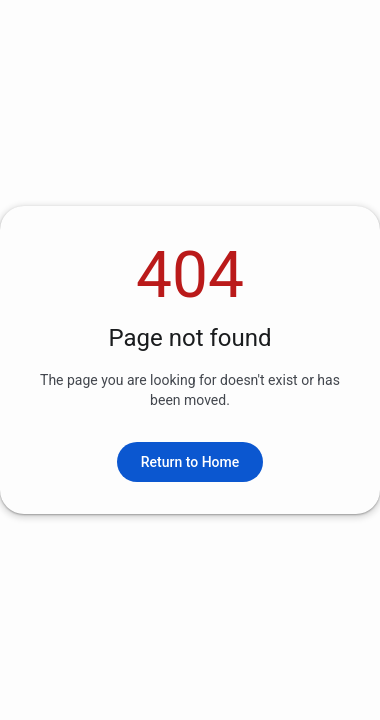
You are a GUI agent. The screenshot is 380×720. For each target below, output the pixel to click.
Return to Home (190, 462)
